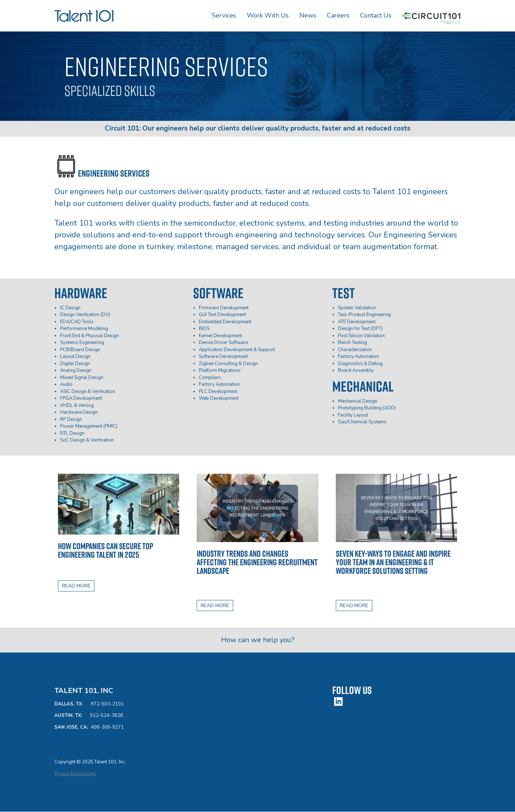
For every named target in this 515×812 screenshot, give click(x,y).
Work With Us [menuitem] (268, 15)
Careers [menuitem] (338, 15)
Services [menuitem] (224, 15)
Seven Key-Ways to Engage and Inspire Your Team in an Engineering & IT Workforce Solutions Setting (393, 562)
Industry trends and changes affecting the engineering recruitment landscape (257, 562)
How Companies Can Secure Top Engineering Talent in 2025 (106, 550)
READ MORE (76, 586)
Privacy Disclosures (75, 774)
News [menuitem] (308, 15)
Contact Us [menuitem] (376, 15)
